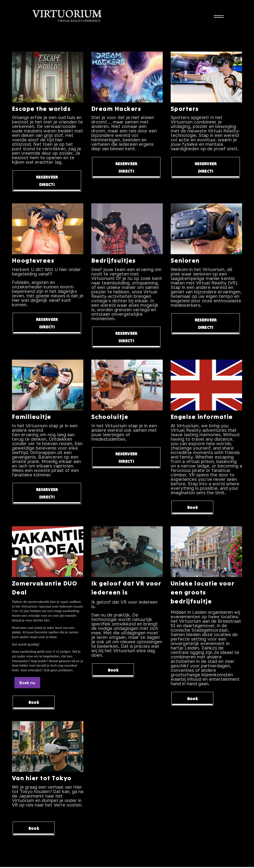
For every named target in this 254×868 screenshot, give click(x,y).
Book (195, 508)
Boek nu (27, 683)
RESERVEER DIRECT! (47, 181)
